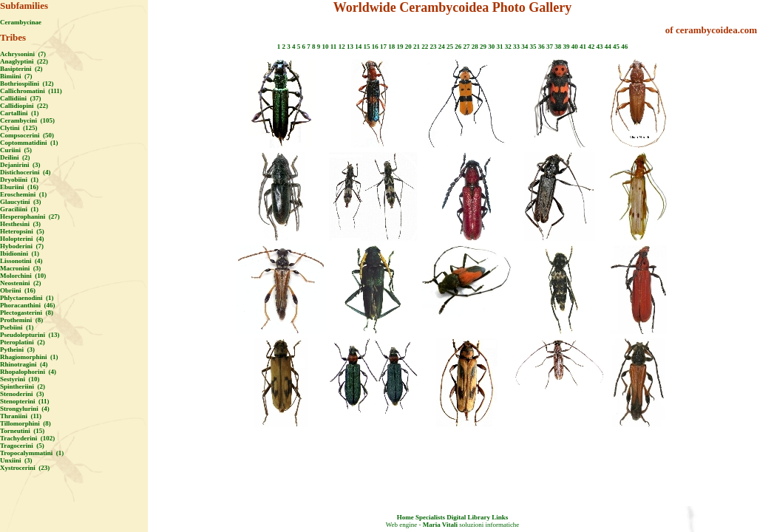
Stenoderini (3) (22, 394)
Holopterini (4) (22, 239)
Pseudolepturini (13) (30, 335)
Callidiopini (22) (24, 106)
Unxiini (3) (16, 460)
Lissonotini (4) (21, 261)
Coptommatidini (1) (29, 143)
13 (350, 47)
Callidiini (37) (21, 98)
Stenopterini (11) (25, 401)
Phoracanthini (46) (28, 305)
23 (433, 47)
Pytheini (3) (17, 349)
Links (500, 517)
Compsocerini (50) (27, 135)
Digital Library (468, 517)
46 (624, 47)
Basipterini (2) (21, 69)
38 (558, 47)
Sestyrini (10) (20, 379)
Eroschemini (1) (23, 194)
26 (458, 47)
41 (583, 47)
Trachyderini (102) (27, 438)
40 (575, 47)
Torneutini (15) (22, 431)
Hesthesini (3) (20, 224)
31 (499, 47)
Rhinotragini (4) (24, 364)
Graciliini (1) (19, 209)
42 (591, 47)
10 (326, 47)
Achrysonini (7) (23, 54)
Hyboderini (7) (22, 246)
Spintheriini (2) (23, 386)
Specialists (430, 517)
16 (375, 47)
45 (616, 47)
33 (516, 47)
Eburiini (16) (19, 187)
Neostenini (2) (21, 283)
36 (542, 47)
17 (383, 47)
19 (400, 47)
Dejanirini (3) (20, 165)
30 (491, 47)
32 (508, 47)
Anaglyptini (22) (24, 61)
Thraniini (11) (21, 416)
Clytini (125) (19, 128)
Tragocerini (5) (22, 446)
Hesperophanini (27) (30, 216)
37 (550, 47)
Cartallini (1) (20, 113)
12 (342, 47)
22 (425, 47)
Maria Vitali (440, 525)
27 (466, 47)
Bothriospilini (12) (27, 83)
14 (358, 47)
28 (475, 47)
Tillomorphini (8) (26, 423)
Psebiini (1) (17, 327)
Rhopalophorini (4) (28, 372)
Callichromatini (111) (31, 91)
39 (566, 47)
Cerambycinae (21, 22)
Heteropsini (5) (22, 231)
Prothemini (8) (21, 320)
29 (483, 47)
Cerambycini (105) (27, 120)
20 (408, 47)
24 (442, 47)
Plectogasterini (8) (27, 313)
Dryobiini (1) (19, 180)
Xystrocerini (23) (25, 468)
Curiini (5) (16, 150)
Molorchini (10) (23, 276)
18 (391, 47)
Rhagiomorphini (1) (29, 357)
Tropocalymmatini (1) (32, 453)
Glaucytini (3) (21, 202)
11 (334, 47)
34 (525, 47)
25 (450, 47)
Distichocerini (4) (25, 172)
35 (533, 47)
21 (417, 47)
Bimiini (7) (16, 76)
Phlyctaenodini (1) (27, 298)
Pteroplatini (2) (23, 342)
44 (608, 47)
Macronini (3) (20, 268)
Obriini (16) (18, 290)
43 (599, 47)
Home (405, 517)
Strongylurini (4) (25, 409)
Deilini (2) (15, 157)
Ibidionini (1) (20, 253)
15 (366, 47)
